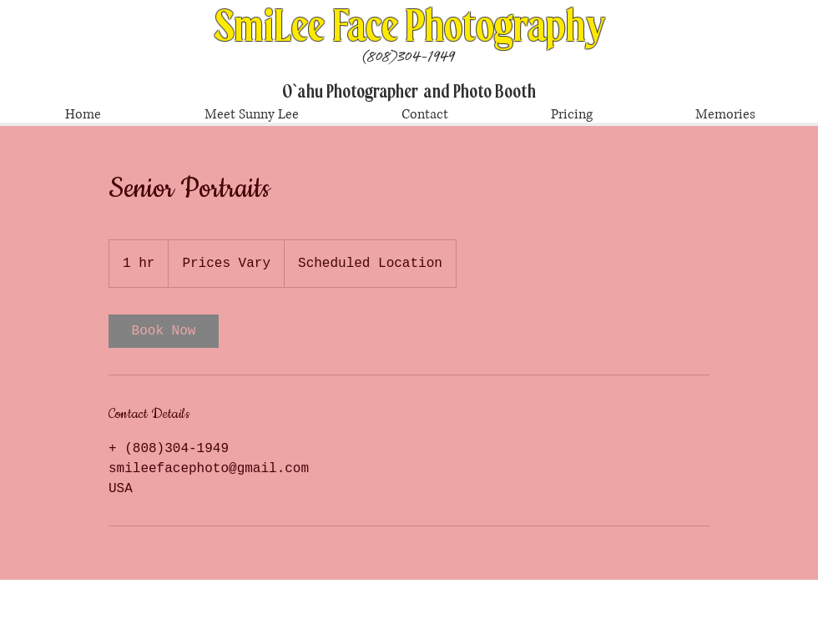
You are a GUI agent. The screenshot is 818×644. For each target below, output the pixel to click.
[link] (164, 331)
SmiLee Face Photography (410, 27)
